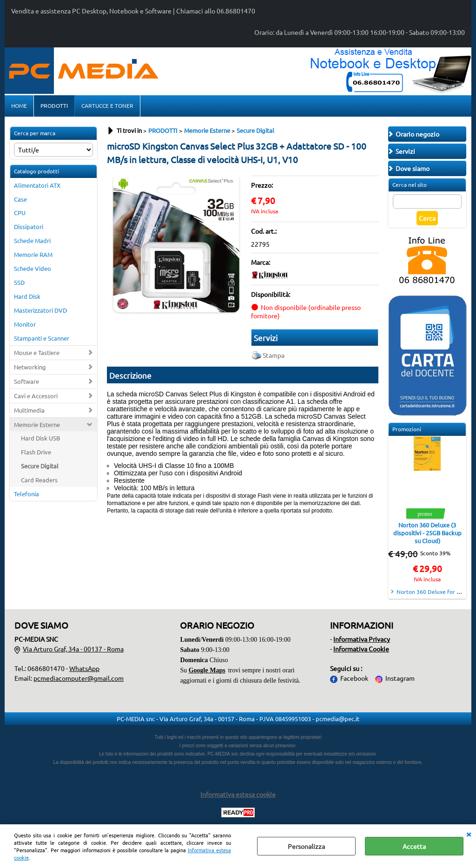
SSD (19, 282)
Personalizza (306, 846)
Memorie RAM (33, 254)
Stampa (274, 355)
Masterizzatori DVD (40, 310)
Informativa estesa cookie (238, 794)
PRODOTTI (54, 105)
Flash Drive (36, 452)
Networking (30, 367)
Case (20, 199)
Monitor (25, 324)
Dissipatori (29, 227)
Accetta (414, 846)
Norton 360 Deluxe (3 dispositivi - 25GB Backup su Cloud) (427, 533)
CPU (20, 213)
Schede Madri (32, 240)
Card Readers (39, 480)
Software (26, 381)
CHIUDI (469, 834)
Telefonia (26, 494)
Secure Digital (40, 466)
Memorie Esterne (37, 424)
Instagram (400, 678)
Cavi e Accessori (36, 396)
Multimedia (29, 410)
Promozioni (407, 429)
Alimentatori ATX (37, 185)
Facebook (354, 678)
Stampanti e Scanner (42, 338)
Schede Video (33, 268)
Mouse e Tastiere (37, 352)
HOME (19, 105)
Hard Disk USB (40, 438)
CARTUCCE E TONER (107, 105)
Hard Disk (27, 296)
